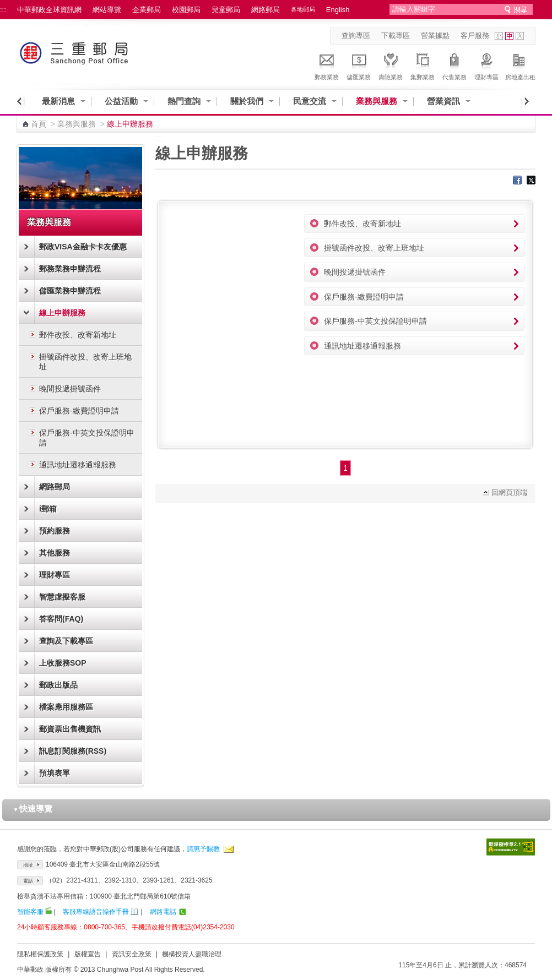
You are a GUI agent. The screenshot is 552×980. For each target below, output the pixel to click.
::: (3, 10)
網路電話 (163, 912)
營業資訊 (443, 101)
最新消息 (58, 101)
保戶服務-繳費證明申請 (79, 411)
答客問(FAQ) (61, 619)
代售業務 (454, 65)
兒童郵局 (226, 10)
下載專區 (396, 36)
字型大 (520, 36)
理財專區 (486, 65)
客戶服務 (475, 36)
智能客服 (30, 912)
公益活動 (121, 101)
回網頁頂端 (509, 492)
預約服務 (55, 531)
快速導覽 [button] (33, 808)
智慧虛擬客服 (62, 597)
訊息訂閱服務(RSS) (73, 751)
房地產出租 (520, 65)
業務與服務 (377, 101)
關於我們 (247, 101)
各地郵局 (303, 9)
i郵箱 (48, 509)
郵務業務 (327, 65)
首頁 (39, 124)
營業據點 (435, 36)
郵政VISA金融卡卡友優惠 (83, 247)
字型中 (509, 36)
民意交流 (310, 101)
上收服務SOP (63, 663)
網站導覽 (107, 10)
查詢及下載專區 (66, 641)
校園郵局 (186, 10)
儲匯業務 (359, 65)
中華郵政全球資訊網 (49, 10)
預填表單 (55, 773)
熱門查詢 (184, 101)
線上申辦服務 (62, 313)
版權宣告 (88, 954)
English (338, 10)
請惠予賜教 (203, 849)
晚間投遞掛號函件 (70, 389)
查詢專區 (356, 36)
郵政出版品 (58, 685)
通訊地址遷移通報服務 (78, 465)
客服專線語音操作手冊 (96, 912)
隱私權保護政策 (40, 954)
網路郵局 (266, 10)
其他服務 (55, 553)
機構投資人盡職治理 (192, 954)
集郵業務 (423, 65)
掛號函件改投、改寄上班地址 (85, 362)
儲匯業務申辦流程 (70, 291)
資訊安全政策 (132, 954)
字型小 (499, 36)
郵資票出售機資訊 (70, 729)
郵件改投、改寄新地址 (78, 335)
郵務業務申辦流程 (70, 269)
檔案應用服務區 (66, 707)
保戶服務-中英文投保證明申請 (87, 438)
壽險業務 (391, 65)
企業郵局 (147, 10)
